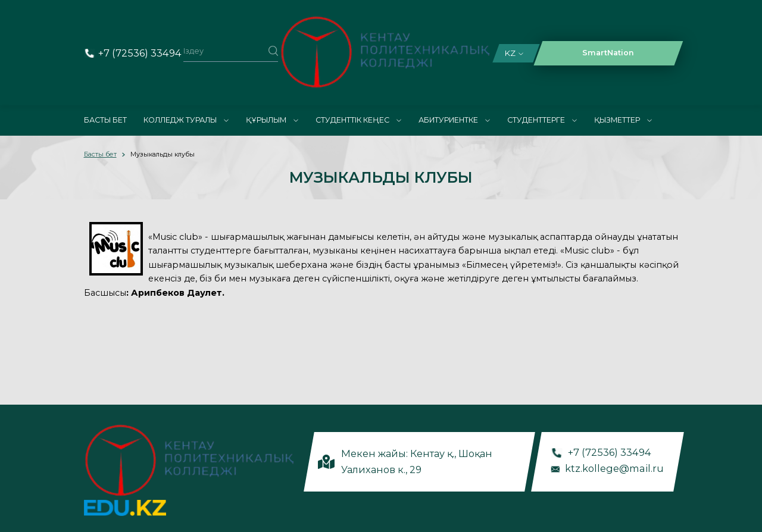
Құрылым (272, 120)
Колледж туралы (186, 120)
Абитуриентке (454, 120)
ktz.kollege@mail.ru (615, 468)
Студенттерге (542, 120)
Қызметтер (623, 120)
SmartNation (608, 53)
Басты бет (105, 120)
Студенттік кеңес (358, 120)
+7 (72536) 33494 (140, 53)
